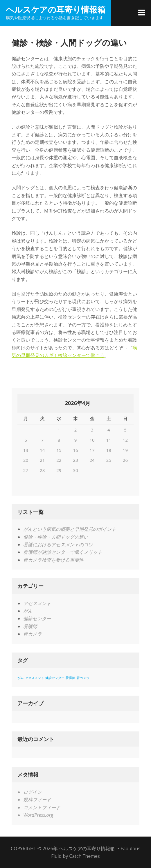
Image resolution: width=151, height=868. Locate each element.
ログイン (33, 792)
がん (28, 611)
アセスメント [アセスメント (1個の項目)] (35, 678)
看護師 (30, 626)
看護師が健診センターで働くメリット (63, 552)
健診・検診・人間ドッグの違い (56, 537)
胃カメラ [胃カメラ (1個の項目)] (83, 678)
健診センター (37, 618)
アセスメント (37, 603)
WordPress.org (38, 815)
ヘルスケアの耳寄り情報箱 (56, 9)
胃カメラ (33, 634)
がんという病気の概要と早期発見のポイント (70, 529)
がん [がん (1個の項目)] (21, 678)
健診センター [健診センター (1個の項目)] (55, 678)
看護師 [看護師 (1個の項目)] (70, 678)
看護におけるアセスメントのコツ (58, 545)
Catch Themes (84, 856)
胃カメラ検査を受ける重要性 (53, 560)
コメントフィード (42, 807)
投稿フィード (37, 800)
